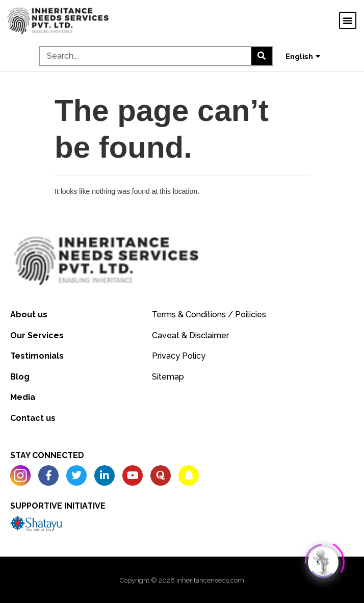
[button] (348, 20)
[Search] (262, 56)
